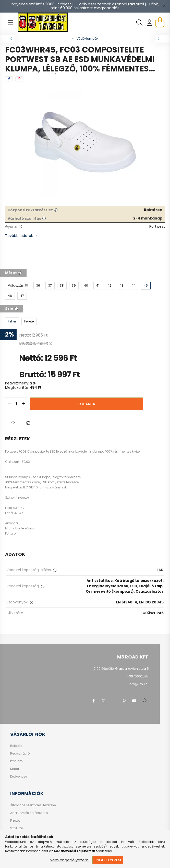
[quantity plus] (23, 404)
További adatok (19, 236)
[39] (74, 286)
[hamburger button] (10, 23)
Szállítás (17, 828)
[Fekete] (29, 321)
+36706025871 (138, 676)
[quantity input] (16, 404)
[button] (13, 423)
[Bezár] (164, 6)
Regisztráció (20, 754)
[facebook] (9, 79)
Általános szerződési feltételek (33, 805)
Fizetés (15, 821)
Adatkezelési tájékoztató (29, 813)
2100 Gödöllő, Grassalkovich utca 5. (122, 669)
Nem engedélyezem (69, 860)
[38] (62, 286)
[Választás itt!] (18, 286)
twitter (114, 701)
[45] (146, 286)
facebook (93, 701)
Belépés (16, 746)
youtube (134, 701)
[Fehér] (12, 321)
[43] (121, 286)
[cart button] (160, 22)
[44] (133, 286)
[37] (50, 286)
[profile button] (150, 23)
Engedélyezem (108, 860)
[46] (10, 296)
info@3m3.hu (139, 684)
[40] (86, 286)
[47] (22, 296)
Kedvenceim (20, 777)
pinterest (124, 701)
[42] (109, 286)
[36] (38, 286)
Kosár (15, 769)
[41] (98, 286)
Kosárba (87, 404)
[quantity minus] (9, 404)
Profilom (16, 761)
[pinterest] (19, 79)
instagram (104, 701)
